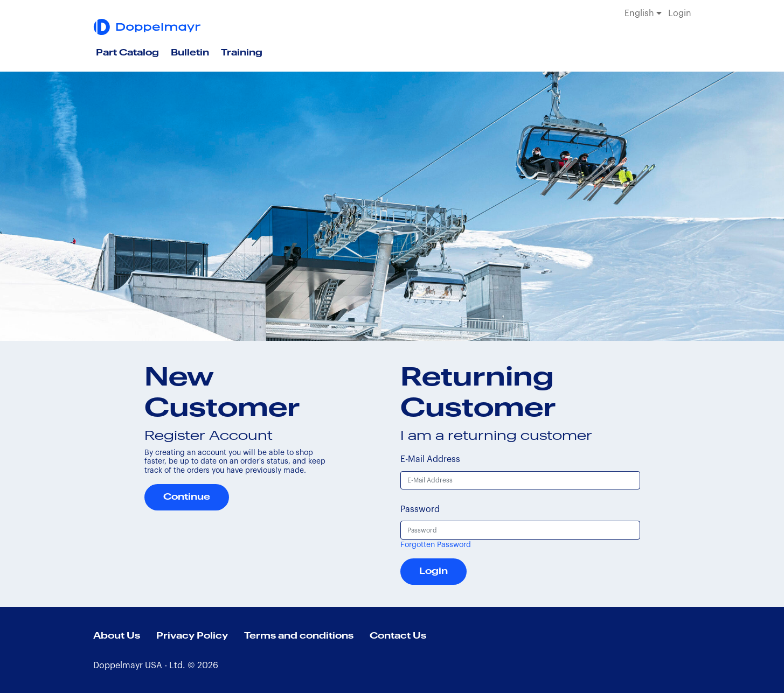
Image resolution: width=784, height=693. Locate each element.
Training (242, 53)
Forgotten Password (436, 545)
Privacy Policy (192, 636)
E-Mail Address (430, 459)
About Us (117, 636)
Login (680, 13)
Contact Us (398, 636)
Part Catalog (127, 53)
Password (420, 509)
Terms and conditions (299, 636)
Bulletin (190, 53)
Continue (187, 497)
